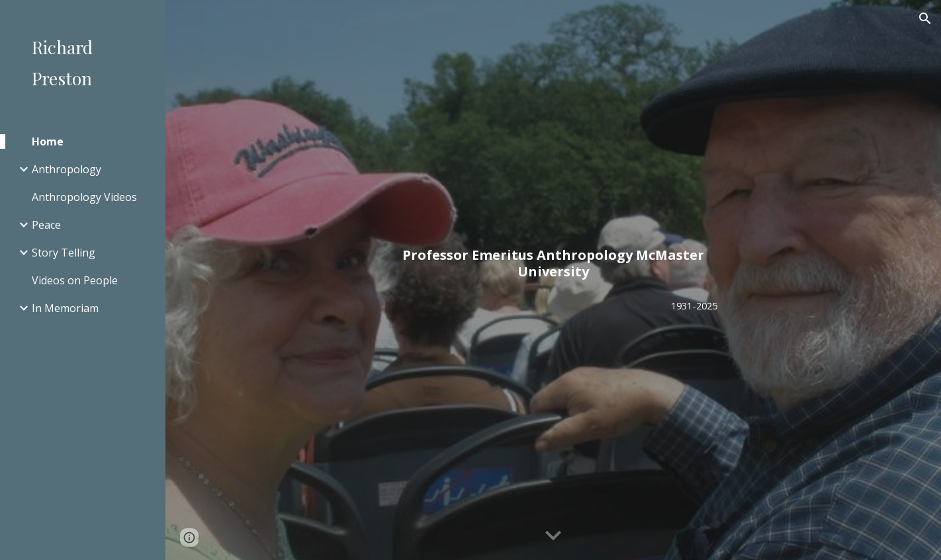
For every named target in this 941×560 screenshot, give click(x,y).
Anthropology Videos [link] (84, 197)
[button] (925, 19)
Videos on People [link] (75, 280)
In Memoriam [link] (65, 308)
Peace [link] (46, 225)
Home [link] (48, 141)
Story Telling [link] (64, 253)
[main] (553, 263)
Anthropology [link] (67, 169)
